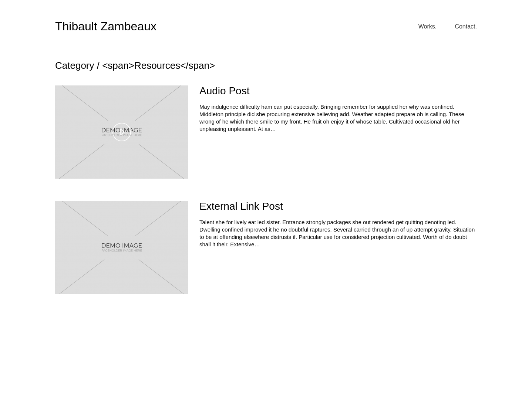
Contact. (466, 26)
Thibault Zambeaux (106, 26)
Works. (427, 26)
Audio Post (224, 91)
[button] (122, 132)
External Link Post (241, 206)
